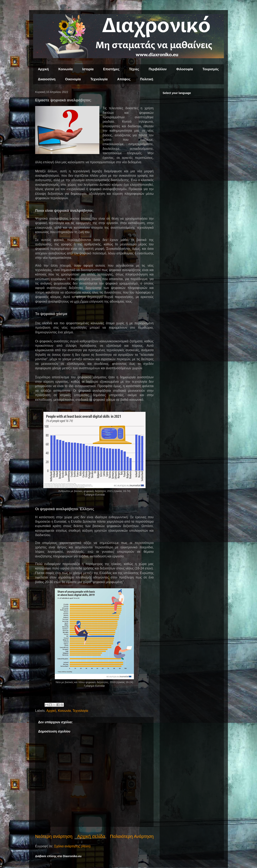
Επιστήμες (111, 69)
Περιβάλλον (158, 69)
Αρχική (43, 69)
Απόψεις (124, 79)
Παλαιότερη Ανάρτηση (132, 836)
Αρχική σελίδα (91, 836)
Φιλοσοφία (185, 69)
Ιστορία (88, 69)
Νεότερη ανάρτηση (54, 836)
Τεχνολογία (99, 79)
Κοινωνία (66, 69)
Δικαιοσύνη (47, 79)
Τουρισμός (211, 69)
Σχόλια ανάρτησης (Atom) (72, 846)
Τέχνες (134, 69)
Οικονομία (73, 79)
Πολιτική (147, 79)
